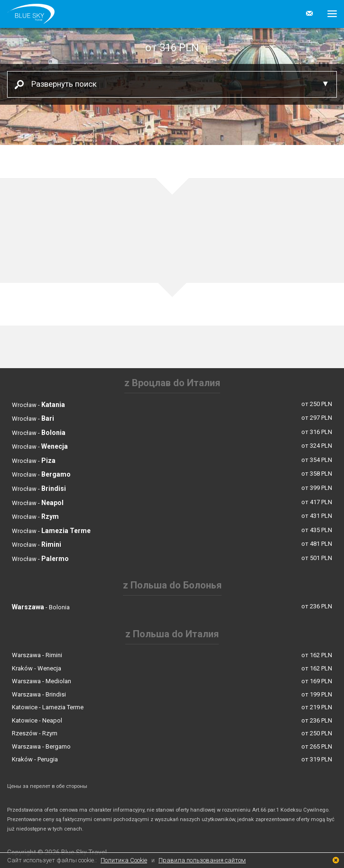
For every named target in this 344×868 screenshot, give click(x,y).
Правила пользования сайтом (202, 860)
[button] (329, 14)
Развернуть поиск (60, 84)
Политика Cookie (124, 860)
